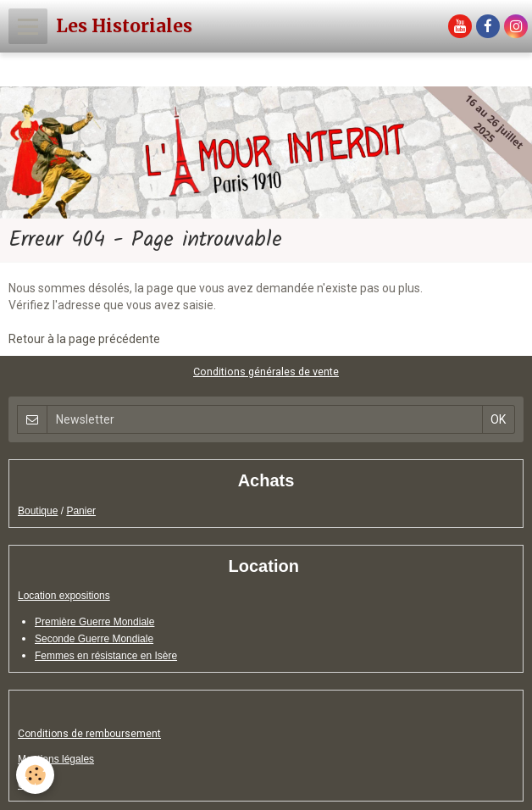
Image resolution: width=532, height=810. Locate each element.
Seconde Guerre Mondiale (94, 639)
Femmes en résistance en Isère (106, 656)
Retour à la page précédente (84, 339)
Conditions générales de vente (266, 372)
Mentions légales (56, 759)
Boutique (38, 511)
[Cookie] (36, 775)
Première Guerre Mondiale (94, 622)
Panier (81, 511)
